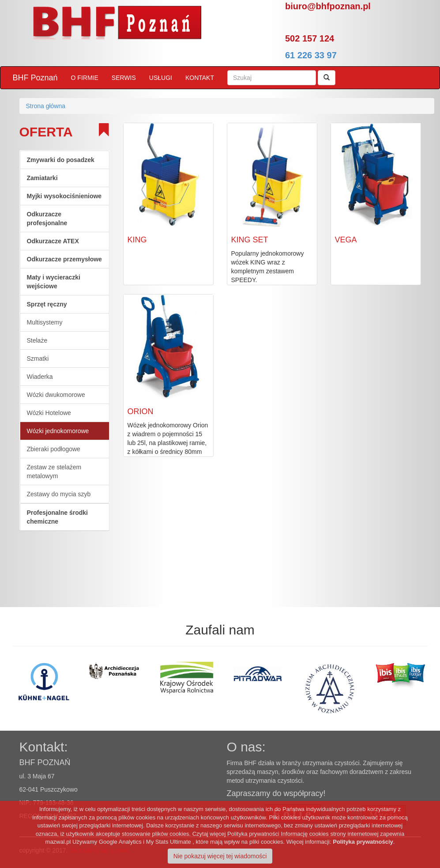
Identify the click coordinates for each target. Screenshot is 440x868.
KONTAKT (200, 78)
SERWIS (124, 78)
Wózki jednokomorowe (58, 431)
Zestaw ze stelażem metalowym (54, 472)
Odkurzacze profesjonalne (47, 219)
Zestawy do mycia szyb (59, 494)
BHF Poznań (35, 78)
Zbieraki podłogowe (54, 449)
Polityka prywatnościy (363, 842)
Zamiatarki (42, 178)
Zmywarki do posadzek (61, 160)
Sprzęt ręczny (47, 304)
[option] (81, 681)
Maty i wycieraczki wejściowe (54, 282)
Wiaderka (40, 377)
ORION (141, 411)
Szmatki (38, 359)
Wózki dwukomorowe (56, 395)
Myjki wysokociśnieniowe (64, 196)
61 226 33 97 (311, 55)
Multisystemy (45, 322)
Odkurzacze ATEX (53, 241)
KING (137, 240)
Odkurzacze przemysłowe (64, 259)
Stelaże (37, 340)
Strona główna (46, 106)
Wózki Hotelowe (49, 413)
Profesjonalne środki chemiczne (57, 517)
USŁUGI (161, 78)
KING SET (250, 240)
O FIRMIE (85, 78)
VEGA (346, 240)
